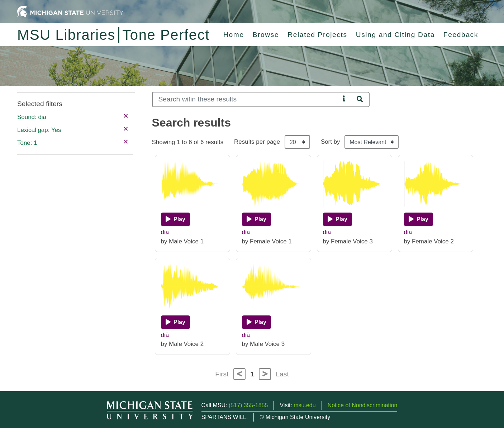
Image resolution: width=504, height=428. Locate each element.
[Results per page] (297, 142)
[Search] (246, 99)
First (222, 374)
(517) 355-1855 (248, 405)
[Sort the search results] (372, 142)
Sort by (331, 142)
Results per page (257, 142)
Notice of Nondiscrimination (363, 405)
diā (165, 232)
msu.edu (305, 405)
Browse (266, 35)
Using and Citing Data (395, 35)
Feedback (461, 35)
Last (282, 374)
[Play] (175, 219)
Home (234, 35)
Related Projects (317, 35)
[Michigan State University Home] (70, 11)
